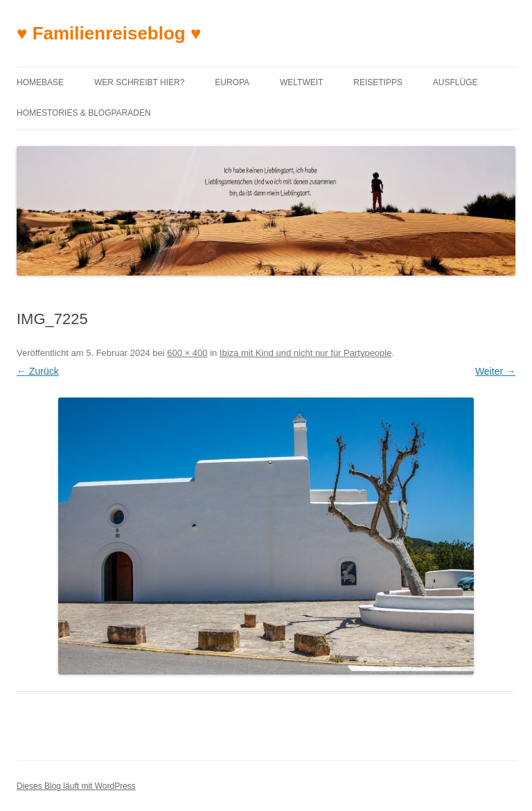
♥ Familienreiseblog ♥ (109, 33)
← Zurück (38, 371)
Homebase (40, 82)
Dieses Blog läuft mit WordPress (76, 786)
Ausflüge (455, 82)
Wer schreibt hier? (139, 82)
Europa (232, 82)
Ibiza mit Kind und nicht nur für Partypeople (306, 353)
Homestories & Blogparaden (84, 113)
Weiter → (495, 371)
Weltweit (301, 82)
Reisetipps (378, 82)
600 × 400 (187, 353)
